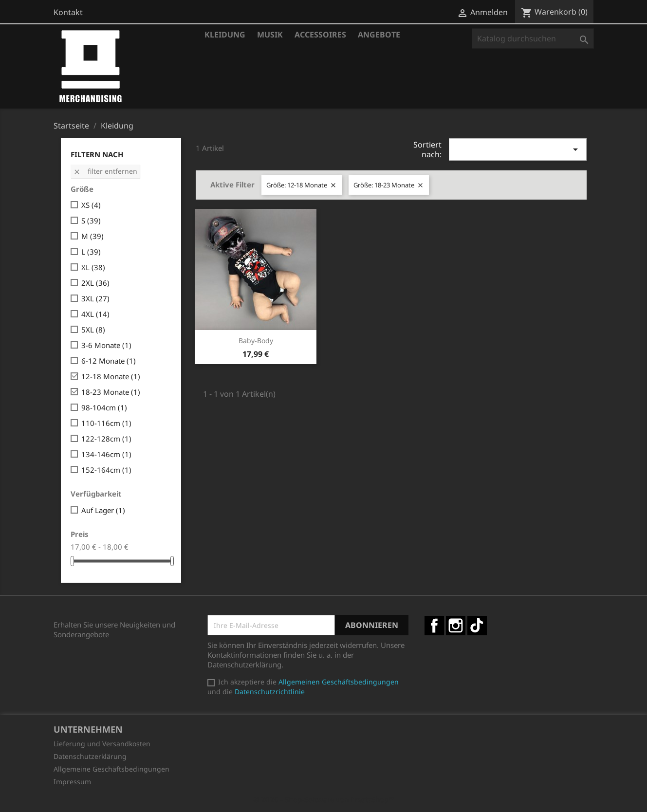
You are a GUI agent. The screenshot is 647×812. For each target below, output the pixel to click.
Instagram (456, 626)
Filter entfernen (105, 171)
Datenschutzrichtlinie (270, 692)
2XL (95, 283)
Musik (270, 35)
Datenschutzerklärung (90, 756)
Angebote (379, 35)
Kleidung (225, 35)
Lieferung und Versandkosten (102, 744)
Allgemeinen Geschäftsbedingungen (339, 682)
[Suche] (533, 38)
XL (93, 267)
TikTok (477, 626)
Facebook (434, 626)
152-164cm (106, 470)
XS (91, 205)
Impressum (72, 782)
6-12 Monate (109, 361)
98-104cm (104, 407)
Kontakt (68, 12)
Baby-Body (256, 341)
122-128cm (106, 439)
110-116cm (106, 423)
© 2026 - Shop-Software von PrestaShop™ (324, 799)
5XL (93, 330)
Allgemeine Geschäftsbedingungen (111, 769)
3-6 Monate (106, 345)
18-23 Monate (111, 392)
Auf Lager (103, 510)
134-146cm (106, 454)
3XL (95, 298)
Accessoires (320, 35)
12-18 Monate (111, 376)
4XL (95, 314)
